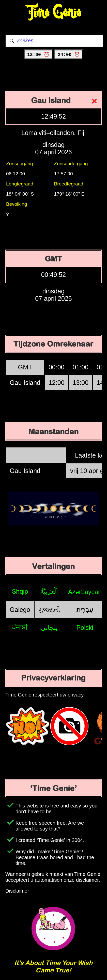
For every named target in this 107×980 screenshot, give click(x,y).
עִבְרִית (85, 610)
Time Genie (53, 13)
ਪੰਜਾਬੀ (20, 627)
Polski (85, 628)
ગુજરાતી (49, 610)
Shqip (20, 591)
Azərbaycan (85, 592)
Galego (20, 610)
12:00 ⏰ (38, 55)
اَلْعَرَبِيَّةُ (49, 591)
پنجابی (49, 628)
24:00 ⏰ (69, 55)
